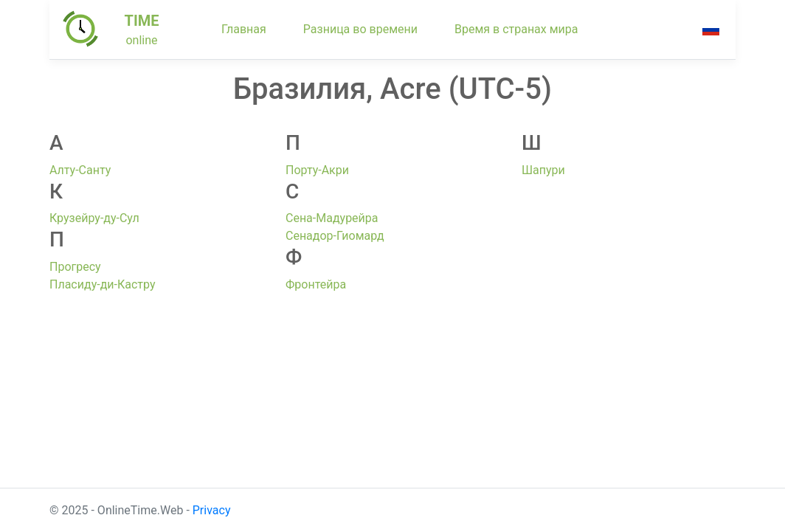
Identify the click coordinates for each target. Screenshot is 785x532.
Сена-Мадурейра (332, 218)
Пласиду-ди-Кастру (102, 284)
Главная (244, 29)
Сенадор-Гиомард (335, 236)
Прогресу (75, 267)
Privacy (212, 510)
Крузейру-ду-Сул (94, 218)
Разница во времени (360, 29)
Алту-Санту (80, 170)
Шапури (543, 170)
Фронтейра (316, 284)
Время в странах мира (516, 29)
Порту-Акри (317, 170)
